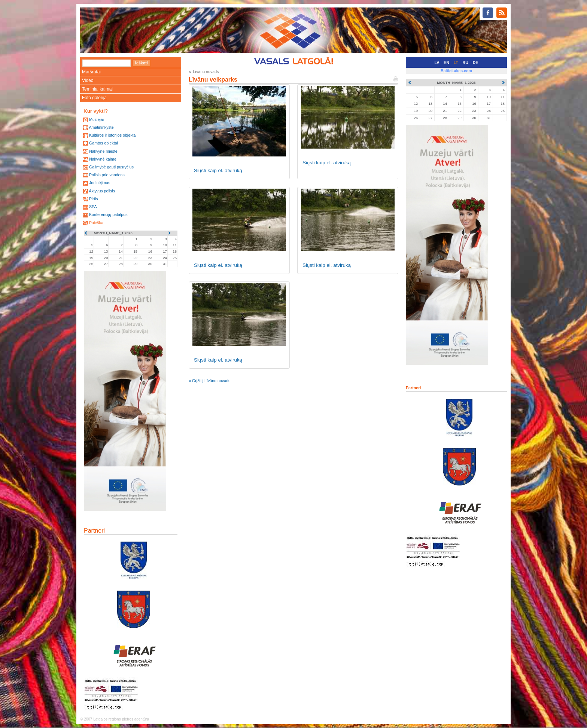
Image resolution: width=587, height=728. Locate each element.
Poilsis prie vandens (107, 175)
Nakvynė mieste (103, 151)
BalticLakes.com (456, 71)
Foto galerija (94, 98)
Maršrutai (91, 72)
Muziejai (96, 119)
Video (88, 80)
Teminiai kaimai (97, 89)
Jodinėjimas (100, 183)
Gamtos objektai (104, 143)
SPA (93, 207)
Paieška (96, 223)
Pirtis (94, 199)
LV (437, 63)
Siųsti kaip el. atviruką (218, 170)
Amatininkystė (101, 127)
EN (446, 63)
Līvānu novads (206, 71)
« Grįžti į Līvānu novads (209, 381)
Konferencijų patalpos (108, 214)
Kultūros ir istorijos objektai (113, 135)
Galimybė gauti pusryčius (111, 167)
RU (466, 63)
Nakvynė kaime (103, 159)
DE (476, 63)
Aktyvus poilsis (102, 191)
